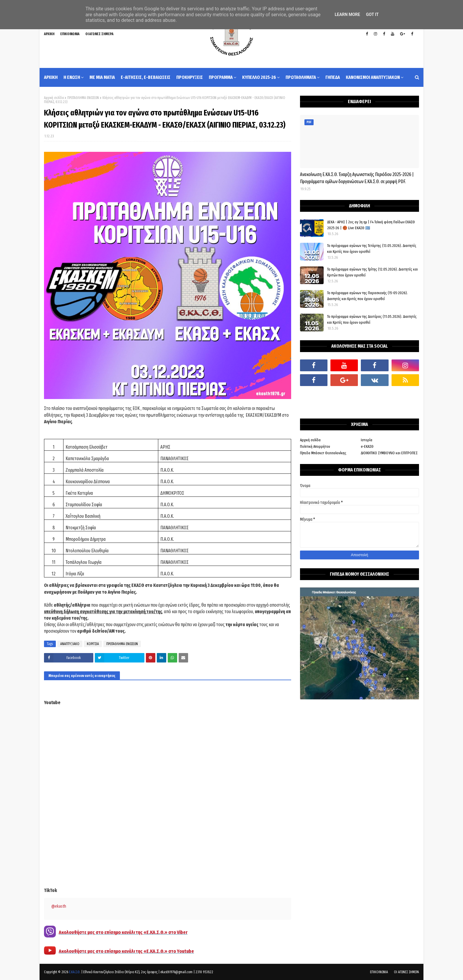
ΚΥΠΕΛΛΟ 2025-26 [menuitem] (259, 77)
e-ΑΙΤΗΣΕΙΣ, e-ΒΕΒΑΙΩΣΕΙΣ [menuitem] (146, 77)
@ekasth (59, 906)
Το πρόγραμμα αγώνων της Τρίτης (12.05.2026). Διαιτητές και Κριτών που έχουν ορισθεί (372, 272)
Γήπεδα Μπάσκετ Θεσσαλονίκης (323, 453)
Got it (372, 14)
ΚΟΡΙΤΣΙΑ (93, 644)
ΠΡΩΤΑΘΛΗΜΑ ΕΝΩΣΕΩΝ (83, 98)
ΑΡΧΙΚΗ (49, 34)
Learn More (347, 14)
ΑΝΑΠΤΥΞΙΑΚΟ (70, 644)
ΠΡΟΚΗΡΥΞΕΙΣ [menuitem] (190, 77)
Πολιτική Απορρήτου (315, 446)
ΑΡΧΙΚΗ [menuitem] (51, 77)
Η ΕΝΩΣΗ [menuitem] (72, 77)
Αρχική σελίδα (54, 98)
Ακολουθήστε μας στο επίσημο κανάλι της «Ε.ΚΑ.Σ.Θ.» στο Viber (123, 932)
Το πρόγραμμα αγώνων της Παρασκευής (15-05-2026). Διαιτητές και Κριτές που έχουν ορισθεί (367, 296)
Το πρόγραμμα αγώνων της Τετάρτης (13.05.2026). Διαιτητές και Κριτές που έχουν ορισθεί (372, 249)
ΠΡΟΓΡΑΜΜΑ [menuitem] (221, 77)
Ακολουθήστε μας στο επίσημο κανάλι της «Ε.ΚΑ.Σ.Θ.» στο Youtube (126, 951)
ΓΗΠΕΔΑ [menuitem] (333, 77)
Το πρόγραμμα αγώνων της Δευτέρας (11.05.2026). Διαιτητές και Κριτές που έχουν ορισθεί (372, 319)
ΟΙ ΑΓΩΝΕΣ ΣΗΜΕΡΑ (99, 34)
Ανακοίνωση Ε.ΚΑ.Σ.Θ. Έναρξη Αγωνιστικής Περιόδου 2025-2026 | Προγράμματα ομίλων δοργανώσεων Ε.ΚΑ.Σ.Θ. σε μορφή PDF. (357, 178)
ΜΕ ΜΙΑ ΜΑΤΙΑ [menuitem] (102, 77)
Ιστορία (367, 440)
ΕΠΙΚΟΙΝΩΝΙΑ (70, 34)
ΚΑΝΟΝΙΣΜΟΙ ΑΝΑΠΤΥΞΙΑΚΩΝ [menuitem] (373, 77)
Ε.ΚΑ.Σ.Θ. (75, 972)
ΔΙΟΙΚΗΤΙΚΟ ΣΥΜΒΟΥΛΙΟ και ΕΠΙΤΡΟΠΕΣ (389, 453)
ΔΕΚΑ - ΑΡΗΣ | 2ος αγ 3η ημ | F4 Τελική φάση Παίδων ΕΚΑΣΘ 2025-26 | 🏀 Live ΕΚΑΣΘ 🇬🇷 (371, 225)
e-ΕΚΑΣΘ (367, 446)
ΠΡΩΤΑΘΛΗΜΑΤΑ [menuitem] (301, 77)
